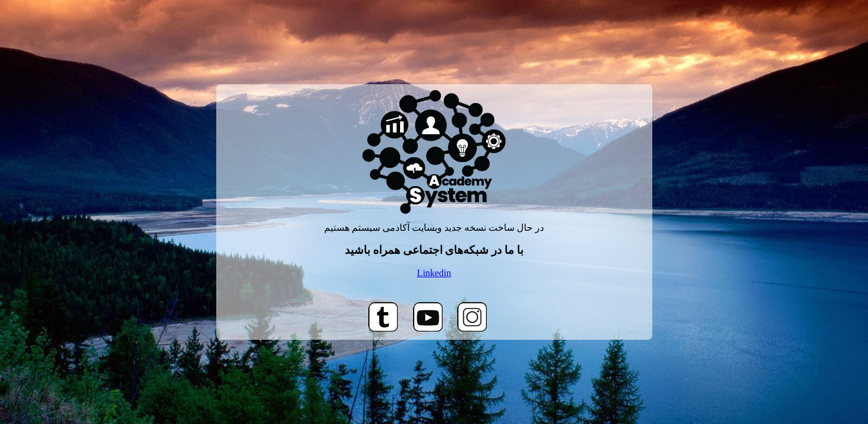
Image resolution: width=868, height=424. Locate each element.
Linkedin (434, 273)
